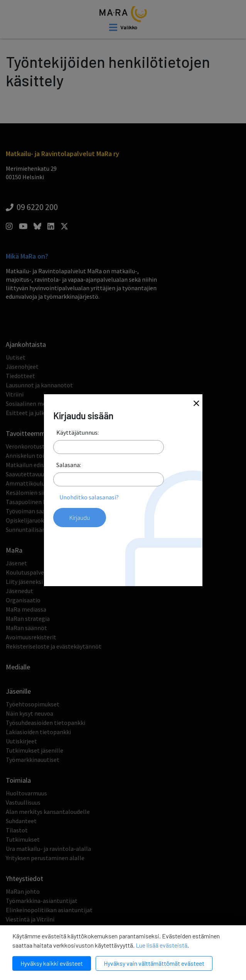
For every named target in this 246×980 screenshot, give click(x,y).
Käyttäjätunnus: (78, 432)
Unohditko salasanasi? (89, 497)
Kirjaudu (80, 518)
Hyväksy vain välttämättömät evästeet (154, 963)
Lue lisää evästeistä (162, 945)
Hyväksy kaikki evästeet (52, 963)
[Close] (196, 404)
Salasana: (69, 465)
